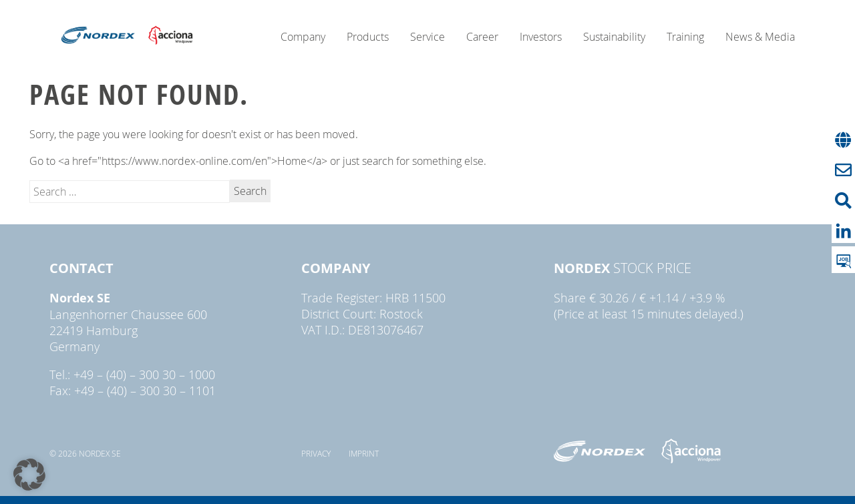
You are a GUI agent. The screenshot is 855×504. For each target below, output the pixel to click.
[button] (29, 475)
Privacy (316, 453)
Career (482, 37)
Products (368, 37)
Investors (541, 37)
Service (427, 37)
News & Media (760, 37)
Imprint (364, 453)
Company (303, 37)
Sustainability (614, 37)
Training (685, 37)
